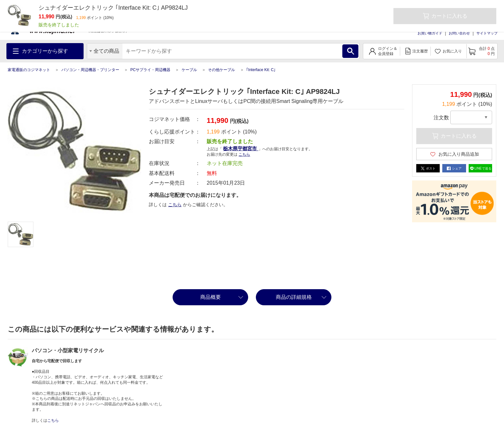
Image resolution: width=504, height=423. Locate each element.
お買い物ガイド (430, 33)
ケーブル (189, 70)
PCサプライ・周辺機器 (150, 70)
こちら (244, 154)
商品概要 (211, 297)
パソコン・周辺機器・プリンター (90, 70)
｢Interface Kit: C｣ (261, 70)
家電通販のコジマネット (29, 70)
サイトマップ (487, 33)
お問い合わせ (459, 33)
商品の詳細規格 (294, 297)
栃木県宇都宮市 (241, 148)
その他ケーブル (221, 70)
